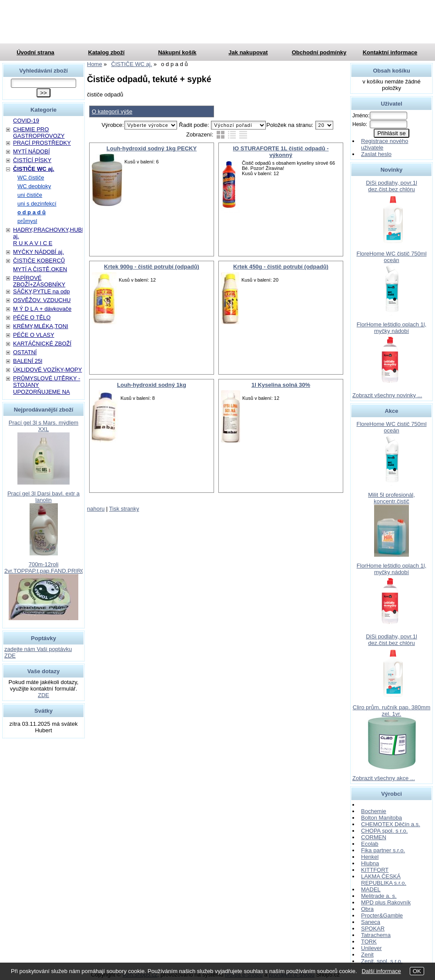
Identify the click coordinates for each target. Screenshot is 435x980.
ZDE (43, 695)
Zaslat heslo (376, 154)
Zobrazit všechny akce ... (384, 778)
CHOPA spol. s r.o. (384, 831)
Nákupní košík (177, 52)
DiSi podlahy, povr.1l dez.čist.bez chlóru (391, 186)
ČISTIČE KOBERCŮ (39, 261)
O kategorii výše (112, 111)
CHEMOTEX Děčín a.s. (391, 824)
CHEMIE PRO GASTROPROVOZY (39, 133)
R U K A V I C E (33, 243)
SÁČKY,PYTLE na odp (42, 291)
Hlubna (370, 863)
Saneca (371, 922)
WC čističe (31, 178)
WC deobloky (34, 186)
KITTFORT (375, 870)
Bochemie (374, 811)
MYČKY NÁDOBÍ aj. (38, 252)
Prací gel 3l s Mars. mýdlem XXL (43, 426)
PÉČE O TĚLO (32, 317)
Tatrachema (376, 935)
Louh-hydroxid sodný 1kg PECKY (152, 148)
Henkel (370, 857)
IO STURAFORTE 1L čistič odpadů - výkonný (281, 152)
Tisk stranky (124, 509)
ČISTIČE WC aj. (34, 169)
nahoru (96, 509)
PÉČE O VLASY (34, 335)
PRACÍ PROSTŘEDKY (42, 143)
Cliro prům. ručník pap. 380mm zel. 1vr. (391, 711)
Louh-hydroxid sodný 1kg (152, 385)
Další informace (381, 971)
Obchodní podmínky (319, 52)
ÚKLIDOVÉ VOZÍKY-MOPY (47, 370)
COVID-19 (26, 121)
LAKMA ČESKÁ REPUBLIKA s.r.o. (384, 880)
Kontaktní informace (390, 52)
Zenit (367, 955)
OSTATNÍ (25, 352)
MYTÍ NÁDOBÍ (32, 151)
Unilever (371, 948)
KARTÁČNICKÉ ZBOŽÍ (42, 344)
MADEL (371, 889)
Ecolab (370, 844)
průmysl (27, 221)
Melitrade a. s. (379, 896)
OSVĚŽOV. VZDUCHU (42, 300)
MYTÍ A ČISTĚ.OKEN (40, 269)
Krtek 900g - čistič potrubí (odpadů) (152, 267)
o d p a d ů (32, 212)
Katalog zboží (107, 52)
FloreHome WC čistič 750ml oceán (391, 257)
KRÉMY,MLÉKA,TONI (41, 326)
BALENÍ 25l (28, 361)
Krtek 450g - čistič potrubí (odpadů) (281, 267)
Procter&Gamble (382, 915)
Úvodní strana (35, 52)
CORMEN (374, 837)
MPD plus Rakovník (386, 902)
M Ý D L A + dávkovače (42, 309)
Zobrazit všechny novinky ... (387, 395)
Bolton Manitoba (381, 818)
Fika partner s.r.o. (383, 850)
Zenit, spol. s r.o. (382, 961)
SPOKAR (373, 929)
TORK (369, 942)
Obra (367, 909)
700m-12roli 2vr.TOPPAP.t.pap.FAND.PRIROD (47, 568)
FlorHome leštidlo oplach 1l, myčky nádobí (391, 328)
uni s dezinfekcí (37, 204)
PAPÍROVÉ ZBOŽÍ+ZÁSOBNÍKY (39, 281)
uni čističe (30, 195)
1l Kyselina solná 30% (281, 385)
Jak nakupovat (248, 52)
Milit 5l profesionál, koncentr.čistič (391, 498)
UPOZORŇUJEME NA (42, 392)
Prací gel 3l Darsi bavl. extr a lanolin (43, 497)
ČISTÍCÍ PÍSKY (32, 160)
